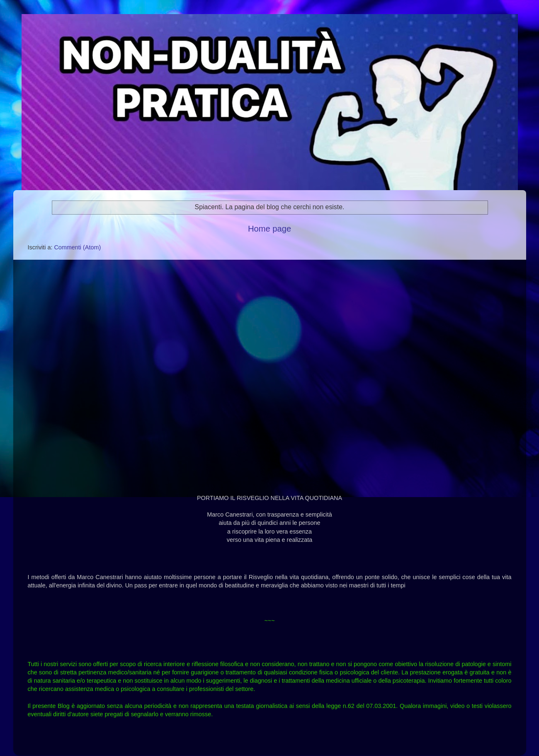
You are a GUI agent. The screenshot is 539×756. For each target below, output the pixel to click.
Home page (269, 229)
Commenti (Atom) (77, 247)
